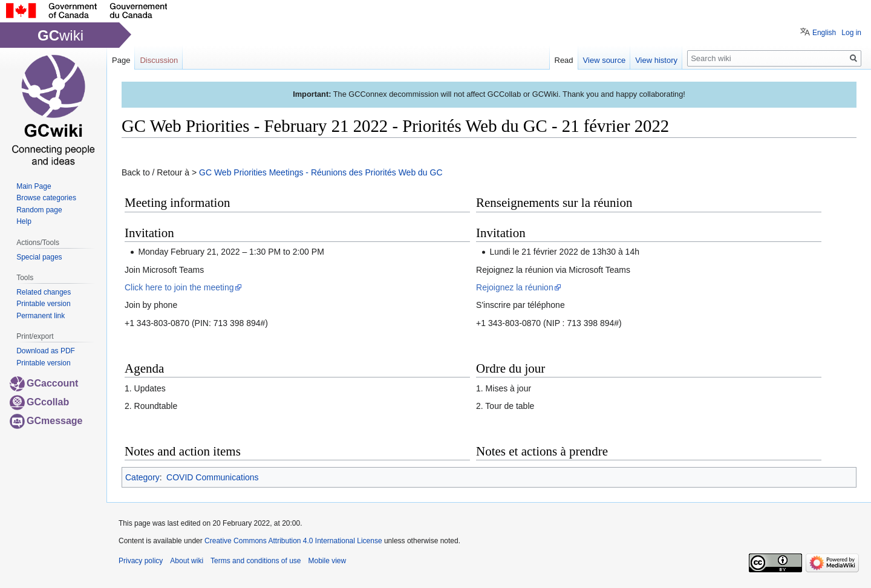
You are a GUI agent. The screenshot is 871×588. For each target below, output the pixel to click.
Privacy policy (141, 561)
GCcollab (39, 402)
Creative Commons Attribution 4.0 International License (293, 541)
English (824, 33)
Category (142, 477)
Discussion (159, 60)
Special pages (39, 257)
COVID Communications (213, 477)
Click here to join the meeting (179, 287)
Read (564, 60)
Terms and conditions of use (256, 561)
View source (605, 60)
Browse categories (46, 198)
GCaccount (44, 383)
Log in (851, 33)
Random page (39, 210)
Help (24, 221)
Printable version (43, 304)
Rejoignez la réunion (515, 287)
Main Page (34, 186)
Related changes (44, 292)
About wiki (187, 561)
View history (656, 60)
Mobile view (327, 561)
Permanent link (41, 316)
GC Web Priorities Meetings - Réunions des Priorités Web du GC (321, 172)
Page (121, 60)
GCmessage (46, 421)
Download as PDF (46, 351)
